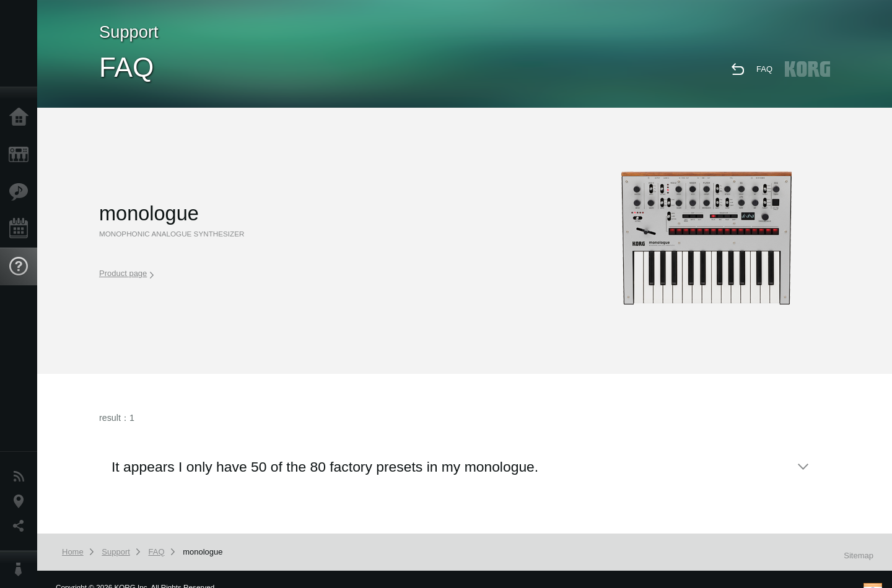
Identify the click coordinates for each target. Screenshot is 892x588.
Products (22, 155)
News (22, 477)
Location (22, 501)
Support (22, 267)
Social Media (22, 526)
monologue (203, 552)
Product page (126, 274)
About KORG (22, 569)
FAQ (764, 69)
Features (22, 192)
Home (22, 118)
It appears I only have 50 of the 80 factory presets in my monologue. (325, 467)
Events (22, 229)
